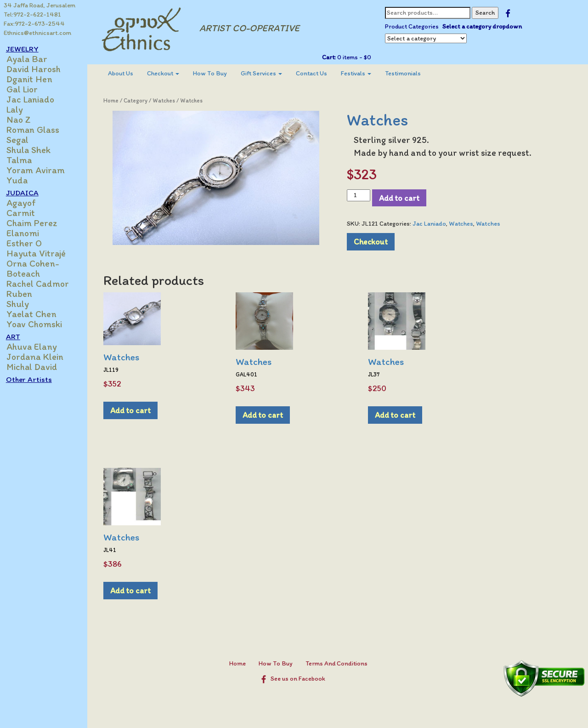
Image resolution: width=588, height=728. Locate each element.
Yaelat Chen (37, 314)
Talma (24, 160)
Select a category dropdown (484, 26)
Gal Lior (27, 89)
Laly (20, 109)
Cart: (331, 57)
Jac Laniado (35, 99)
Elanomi (28, 233)
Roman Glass (38, 130)
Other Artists (34, 379)
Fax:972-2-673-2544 (34, 24)
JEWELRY (27, 49)
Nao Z (24, 119)
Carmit (26, 213)
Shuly (23, 304)
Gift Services (266, 73)
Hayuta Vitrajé (41, 253)
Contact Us (316, 73)
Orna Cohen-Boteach (38, 268)
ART (18, 336)
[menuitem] (125, 74)
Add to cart (401, 198)
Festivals (361, 73)
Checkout (168, 73)
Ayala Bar (32, 59)
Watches (168, 100)
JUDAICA (27, 193)
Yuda (22, 180)
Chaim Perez (37, 223)
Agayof (26, 203)
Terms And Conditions (339, 663)
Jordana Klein (40, 357)
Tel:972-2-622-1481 (32, 14)
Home (116, 100)
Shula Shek (34, 150)
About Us (125, 73)
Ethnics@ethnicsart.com (37, 33)
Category (140, 100)
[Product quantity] (361, 195)
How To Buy (215, 73)
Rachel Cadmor (43, 284)
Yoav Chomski (39, 324)
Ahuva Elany (37, 347)
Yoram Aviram (41, 170)
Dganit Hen (34, 79)
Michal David (37, 367)
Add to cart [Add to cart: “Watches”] (135, 410)
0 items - (356, 57)
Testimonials (407, 73)
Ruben (24, 294)
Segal (23, 140)
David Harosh (39, 69)
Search (487, 13)
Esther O (29, 243)
